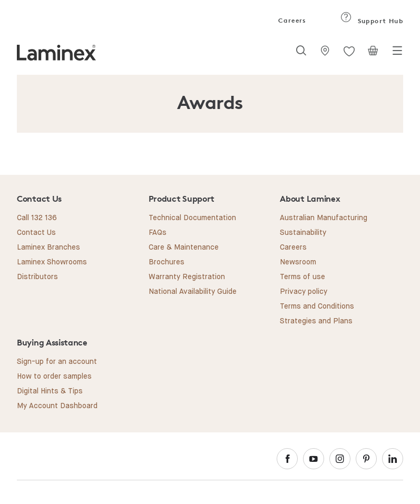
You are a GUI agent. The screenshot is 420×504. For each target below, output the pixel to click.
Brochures (167, 262)
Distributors (37, 277)
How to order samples (54, 377)
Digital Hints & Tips (50, 391)
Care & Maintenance (184, 248)
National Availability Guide (193, 292)
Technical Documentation (192, 218)
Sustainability (303, 233)
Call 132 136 (37, 218)
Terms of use (302, 277)
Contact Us (36, 233)
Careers (291, 20)
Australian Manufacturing (324, 218)
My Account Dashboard (57, 406)
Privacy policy (304, 292)
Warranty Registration (187, 277)
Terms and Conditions (317, 307)
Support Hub (372, 21)
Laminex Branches (48, 248)
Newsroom (298, 262)
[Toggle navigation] (397, 54)
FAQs (158, 233)
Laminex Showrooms (52, 262)
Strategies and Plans (316, 321)
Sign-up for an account (57, 362)
